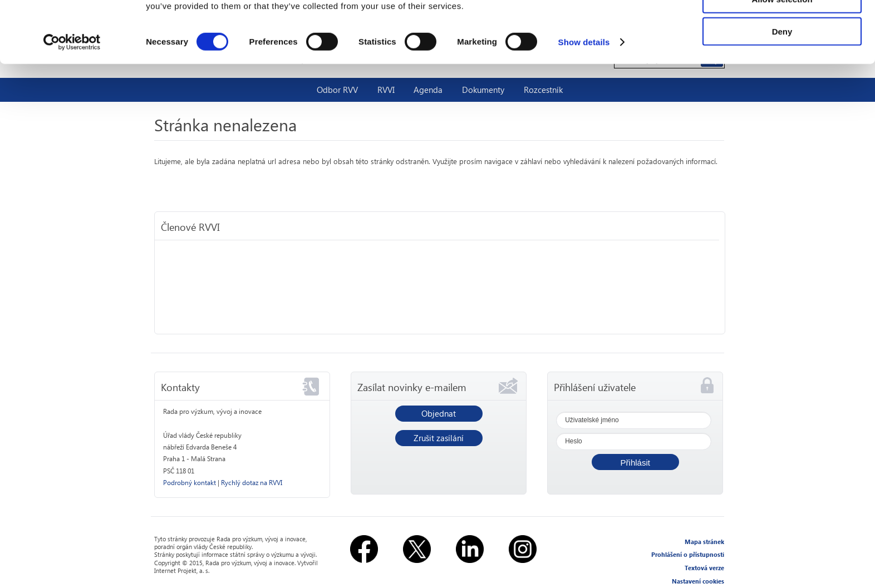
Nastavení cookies (698, 581)
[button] (635, 462)
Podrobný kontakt (190, 483)
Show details (584, 103)
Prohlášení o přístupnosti (688, 554)
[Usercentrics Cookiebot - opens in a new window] (72, 103)
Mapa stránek (704, 542)
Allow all (782, 28)
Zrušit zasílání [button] (439, 438)
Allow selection (782, 60)
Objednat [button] (439, 413)
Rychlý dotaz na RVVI (252, 483)
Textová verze (704, 568)
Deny (782, 93)
